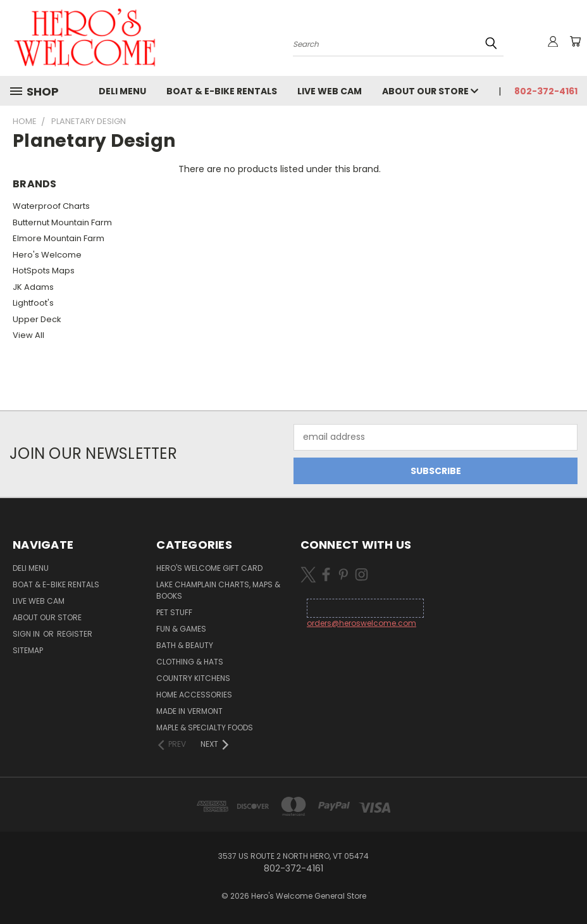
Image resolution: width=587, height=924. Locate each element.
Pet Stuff (174, 612)
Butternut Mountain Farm (62, 222)
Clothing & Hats (190, 662)
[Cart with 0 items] (574, 41)
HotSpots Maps (44, 271)
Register (75, 634)
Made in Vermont (189, 711)
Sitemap (28, 650)
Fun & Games (181, 629)
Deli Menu (122, 91)
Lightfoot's (33, 303)
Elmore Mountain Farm (59, 238)
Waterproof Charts (51, 206)
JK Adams (33, 287)
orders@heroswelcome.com (361, 623)
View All (28, 335)
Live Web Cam (330, 91)
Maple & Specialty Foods (205, 727)
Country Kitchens (193, 678)
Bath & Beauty (185, 645)
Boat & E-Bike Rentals (222, 91)
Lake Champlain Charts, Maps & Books (218, 590)
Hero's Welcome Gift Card (209, 568)
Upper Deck (37, 319)
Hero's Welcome (47, 255)
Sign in (27, 634)
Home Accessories (194, 695)
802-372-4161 (546, 91)
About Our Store (430, 91)
